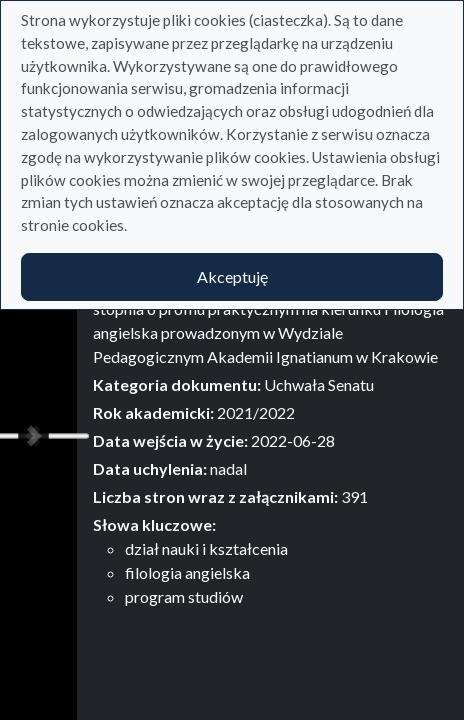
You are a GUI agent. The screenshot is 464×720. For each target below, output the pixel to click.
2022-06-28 (293, 440)
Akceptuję (232, 276)
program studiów (184, 596)
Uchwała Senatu (319, 384)
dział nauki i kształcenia (206, 548)
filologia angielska (187, 572)
